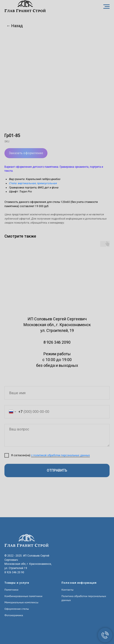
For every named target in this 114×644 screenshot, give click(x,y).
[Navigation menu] (106, 7)
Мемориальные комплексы (21, 602)
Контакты (67, 590)
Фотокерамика (14, 615)
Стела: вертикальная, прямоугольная (33, 183)
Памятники (11, 590)
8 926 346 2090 (57, 342)
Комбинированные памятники (23, 596)
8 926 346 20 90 (14, 572)
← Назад (15, 26)
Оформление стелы (17, 609)
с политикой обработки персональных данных (60, 455)
